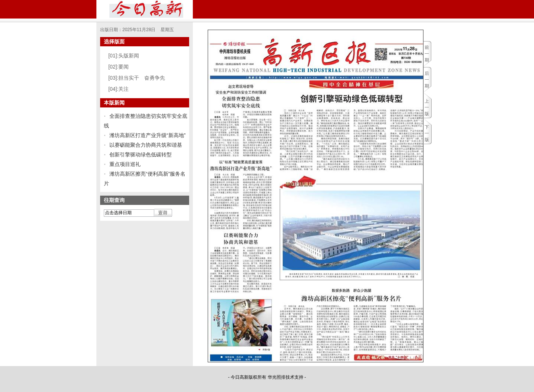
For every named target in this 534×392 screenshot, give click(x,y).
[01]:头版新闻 (124, 56)
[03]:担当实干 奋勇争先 (137, 78)
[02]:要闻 (118, 67)
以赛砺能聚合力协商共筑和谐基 (146, 145)
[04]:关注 (118, 89)
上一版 (427, 107)
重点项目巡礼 (125, 164)
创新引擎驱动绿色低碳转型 (141, 155)
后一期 (427, 80)
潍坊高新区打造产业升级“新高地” (147, 135)
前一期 (427, 54)
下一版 (427, 133)
